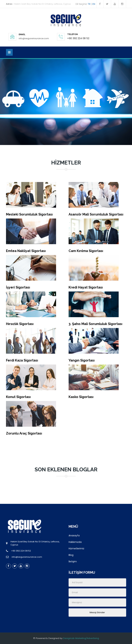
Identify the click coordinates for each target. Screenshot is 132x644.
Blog (71, 555)
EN (94, 4)
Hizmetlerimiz (76, 548)
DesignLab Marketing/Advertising (81, 638)
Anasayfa (74, 535)
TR (89, 4)
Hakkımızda (75, 542)
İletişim (73, 561)
